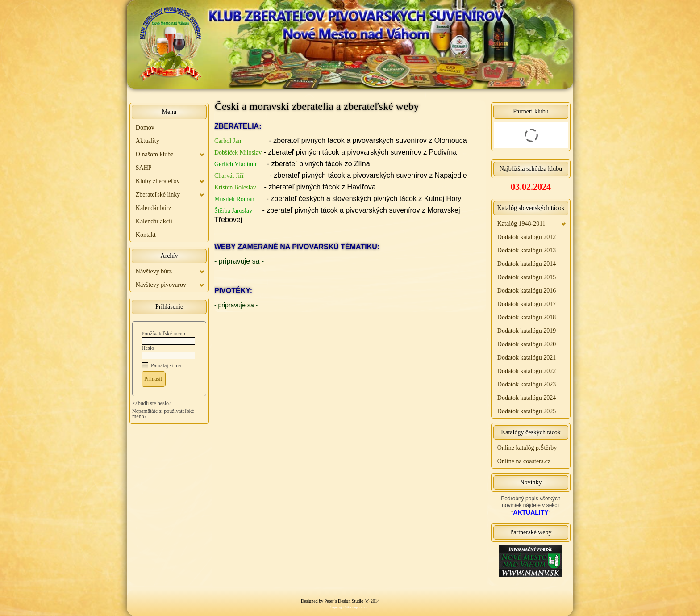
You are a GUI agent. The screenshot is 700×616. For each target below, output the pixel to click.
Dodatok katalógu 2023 (527, 384)
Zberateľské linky (158, 195)
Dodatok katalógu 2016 (527, 291)
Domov (145, 128)
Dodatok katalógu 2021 (527, 358)
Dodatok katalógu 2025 (527, 411)
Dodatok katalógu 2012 (527, 237)
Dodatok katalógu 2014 (527, 264)
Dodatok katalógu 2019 (527, 331)
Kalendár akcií (154, 221)
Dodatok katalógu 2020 (527, 344)
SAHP (144, 168)
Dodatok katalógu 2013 (527, 250)
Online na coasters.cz (524, 461)
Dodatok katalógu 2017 (527, 304)
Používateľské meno (163, 334)
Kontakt (146, 235)
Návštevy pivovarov (161, 285)
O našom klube (155, 154)
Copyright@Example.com (349, 607)
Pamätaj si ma (166, 365)
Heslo (148, 348)
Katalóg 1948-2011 (521, 224)
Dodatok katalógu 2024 (527, 398)
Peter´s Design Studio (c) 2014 (352, 601)
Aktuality (148, 141)
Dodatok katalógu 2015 (527, 277)
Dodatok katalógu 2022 (527, 371)
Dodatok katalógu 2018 (527, 317)
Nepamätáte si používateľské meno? (163, 414)
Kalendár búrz (154, 208)
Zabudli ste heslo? (152, 403)
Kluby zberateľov (158, 181)
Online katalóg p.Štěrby (527, 448)
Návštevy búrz (154, 271)
